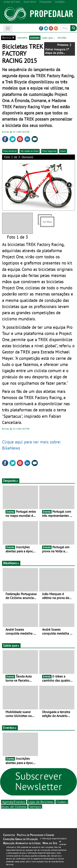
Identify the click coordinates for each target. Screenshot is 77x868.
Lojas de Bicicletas (41, 802)
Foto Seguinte (49, 151)
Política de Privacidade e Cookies (35, 835)
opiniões (62, 38)
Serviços (35, 807)
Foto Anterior (10, 151)
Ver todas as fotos (30, 151)
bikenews (35, 38)
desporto (22, 38)
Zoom (63, 151)
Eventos (10, 728)
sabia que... (48, 38)
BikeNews (11, 563)
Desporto (11, 481)
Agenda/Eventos (14, 802)
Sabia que (11, 645)
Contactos (9, 835)
